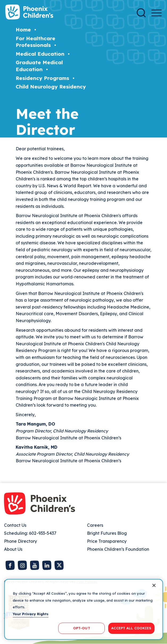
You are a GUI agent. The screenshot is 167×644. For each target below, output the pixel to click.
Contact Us (15, 525)
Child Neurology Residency (51, 87)
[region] (84, 609)
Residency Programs (42, 78)
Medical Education (40, 54)
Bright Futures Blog (107, 533)
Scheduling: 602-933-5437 (30, 533)
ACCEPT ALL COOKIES (131, 628)
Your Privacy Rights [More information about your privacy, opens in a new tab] (31, 614)
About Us (13, 549)
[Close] (154, 585)
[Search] (141, 13)
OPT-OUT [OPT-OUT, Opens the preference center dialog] (82, 628)
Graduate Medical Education (39, 66)
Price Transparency (107, 541)
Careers (95, 525)
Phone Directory (20, 541)
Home (23, 30)
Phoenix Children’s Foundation (118, 549)
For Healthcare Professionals (36, 42)
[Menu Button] (156, 13)
